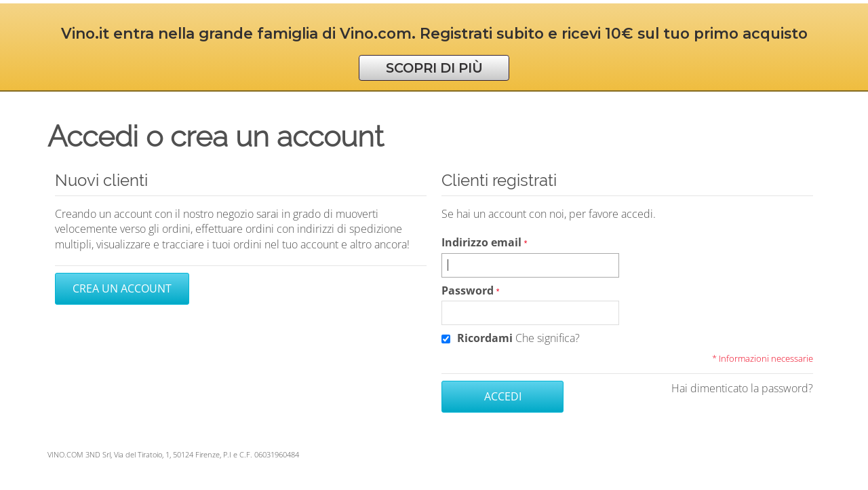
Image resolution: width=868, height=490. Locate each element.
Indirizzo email (481, 242)
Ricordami (485, 338)
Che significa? (548, 338)
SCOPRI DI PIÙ (434, 68)
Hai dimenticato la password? (742, 388)
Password (468, 290)
